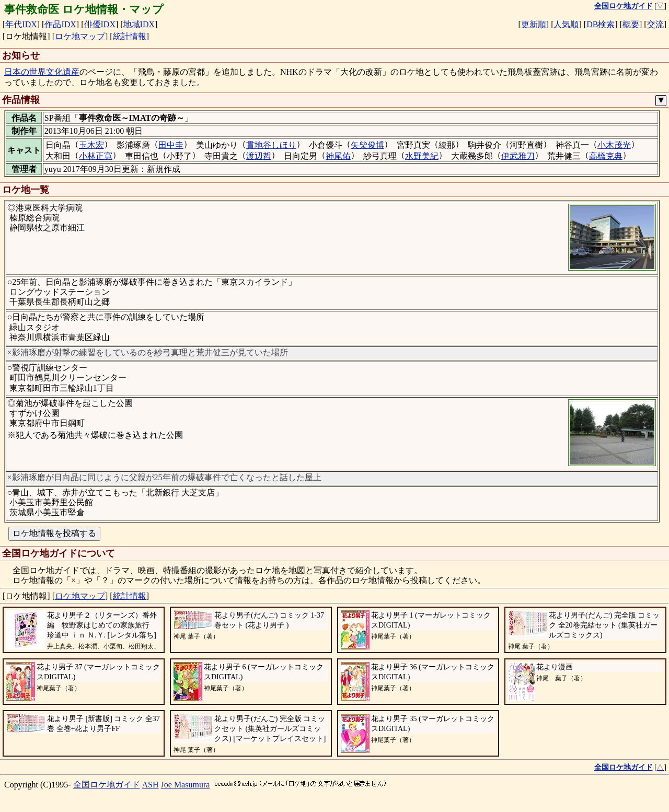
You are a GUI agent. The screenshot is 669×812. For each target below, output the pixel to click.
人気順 (566, 24)
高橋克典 (606, 156)
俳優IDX (100, 24)
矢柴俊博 (367, 145)
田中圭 (171, 145)
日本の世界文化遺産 (42, 72)
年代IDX (21, 24)
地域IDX (139, 24)
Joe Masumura (186, 785)
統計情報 (130, 36)
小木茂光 (614, 145)
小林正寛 (96, 156)
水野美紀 (422, 156)
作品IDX (60, 24)
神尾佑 (338, 156)
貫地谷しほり (271, 145)
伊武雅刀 (518, 156)
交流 (655, 24)
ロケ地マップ (80, 36)
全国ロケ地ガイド (107, 785)
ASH (151, 785)
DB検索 (601, 24)
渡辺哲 (259, 156)
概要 (631, 24)
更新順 (534, 24)
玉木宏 (91, 145)
